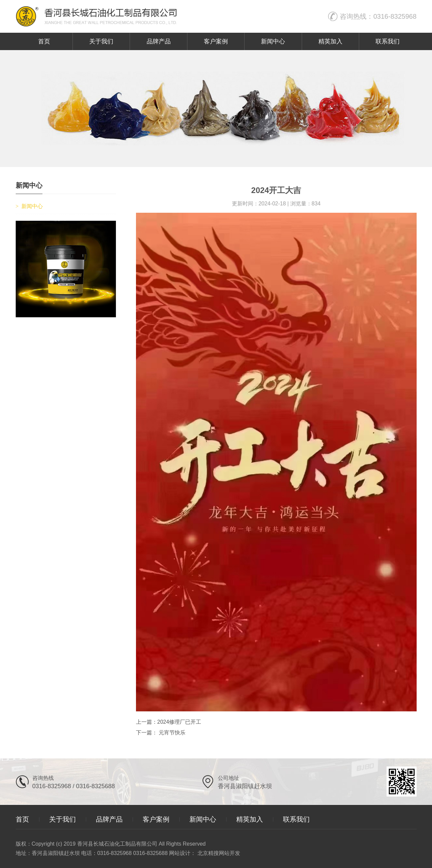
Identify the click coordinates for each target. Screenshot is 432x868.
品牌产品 (159, 41)
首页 (44, 41)
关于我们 (101, 41)
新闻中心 (273, 41)
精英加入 (330, 41)
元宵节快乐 (171, 733)
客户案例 (216, 41)
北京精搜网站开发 (219, 853)
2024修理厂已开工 (179, 722)
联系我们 (388, 41)
